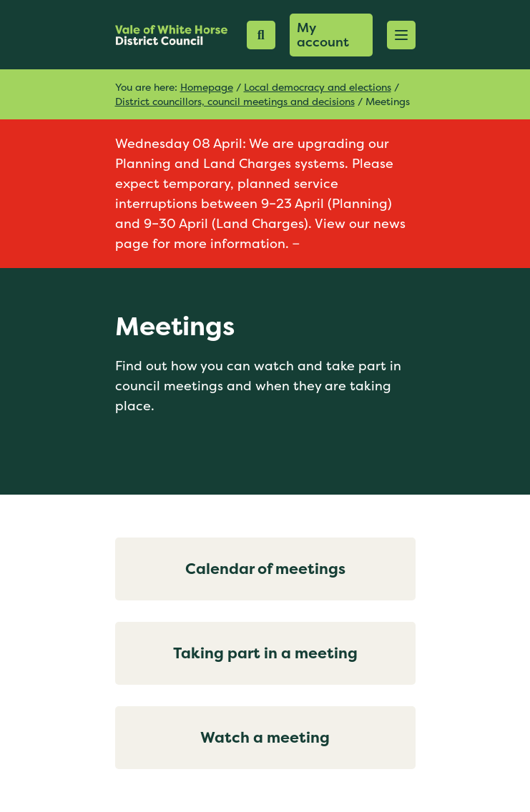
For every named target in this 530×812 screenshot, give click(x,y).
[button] (401, 35)
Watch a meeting (265, 737)
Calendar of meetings (265, 569)
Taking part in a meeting (265, 653)
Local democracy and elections (318, 87)
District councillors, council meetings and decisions (235, 101)
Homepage (207, 87)
